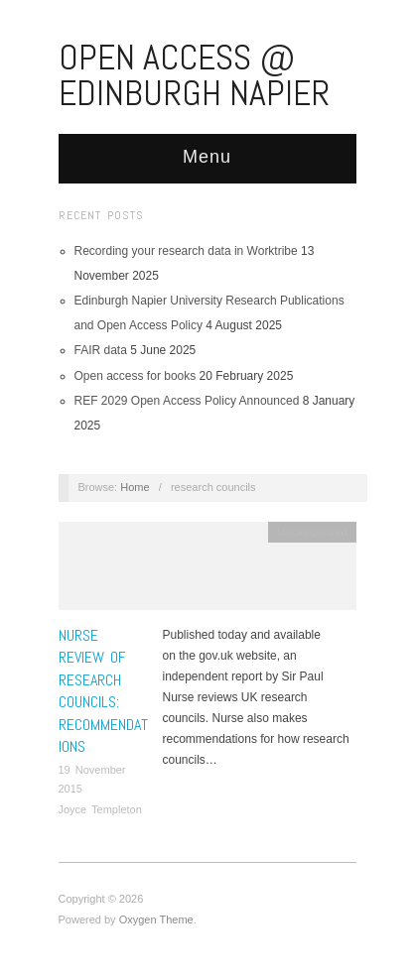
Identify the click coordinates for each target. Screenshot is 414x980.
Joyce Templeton (100, 809)
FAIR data (101, 350)
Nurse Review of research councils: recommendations (103, 691)
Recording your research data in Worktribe (186, 251)
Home (135, 487)
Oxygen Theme (156, 919)
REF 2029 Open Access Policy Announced (187, 401)
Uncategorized (312, 532)
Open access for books (136, 376)
